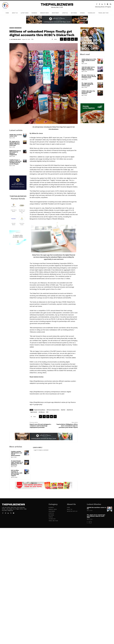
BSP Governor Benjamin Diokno (53, 410)
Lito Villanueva (42, 412)
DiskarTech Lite (70, 410)
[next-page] (13, 169)
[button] (110, 4)
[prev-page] (10, 169)
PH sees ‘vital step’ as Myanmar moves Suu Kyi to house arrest (89, 76)
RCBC (47, 412)
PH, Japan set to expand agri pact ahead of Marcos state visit (15, 143)
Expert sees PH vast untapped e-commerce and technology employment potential (41, 426)
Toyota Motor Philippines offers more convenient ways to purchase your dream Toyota (67, 426)
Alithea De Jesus (16, 39)
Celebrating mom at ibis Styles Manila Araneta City (89, 60)
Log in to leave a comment (41, 450)
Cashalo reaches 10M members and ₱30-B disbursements (17, 453)
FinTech (12, 28)
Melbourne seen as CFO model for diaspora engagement (15, 153)
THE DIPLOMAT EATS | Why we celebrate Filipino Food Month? (88, 68)
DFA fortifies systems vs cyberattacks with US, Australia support (17, 473)
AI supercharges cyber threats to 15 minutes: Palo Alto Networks (17, 463)
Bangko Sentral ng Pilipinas (40, 410)
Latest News (18, 28)
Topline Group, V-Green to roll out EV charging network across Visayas (15, 162)
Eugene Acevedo (34, 412)
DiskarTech (63, 410)
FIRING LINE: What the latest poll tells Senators (88, 92)
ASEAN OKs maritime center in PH (16, 135)
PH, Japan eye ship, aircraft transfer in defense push (87, 84)
